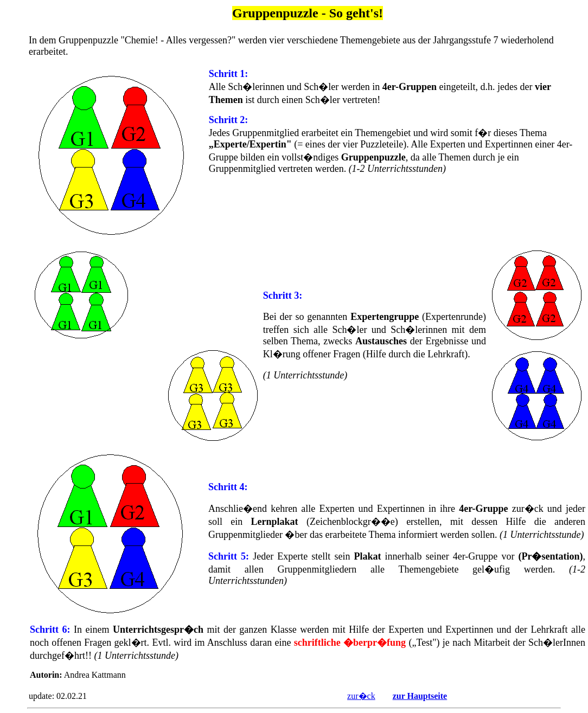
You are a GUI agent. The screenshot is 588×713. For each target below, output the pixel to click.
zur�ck (361, 696)
